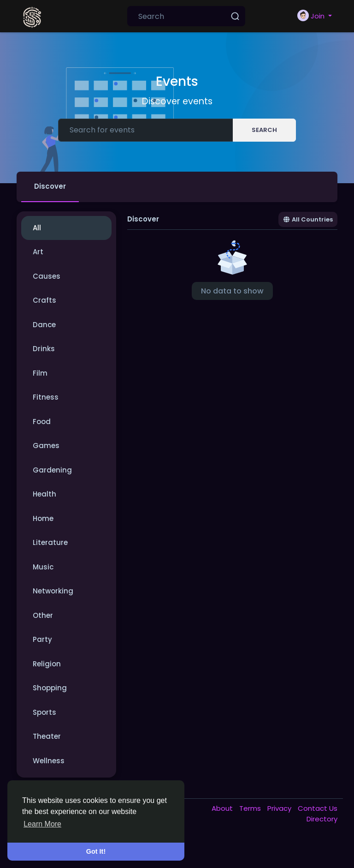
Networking (53, 591)
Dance (44, 325)
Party (42, 639)
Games (46, 446)
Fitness (46, 397)
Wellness (49, 761)
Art (38, 252)
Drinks (44, 349)
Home (43, 518)
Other (43, 615)
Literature (50, 542)
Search (264, 130)
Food (42, 422)
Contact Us (318, 808)
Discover (50, 186)
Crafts (44, 300)
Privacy (280, 808)
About (223, 808)
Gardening (52, 470)
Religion (47, 664)
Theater (47, 736)
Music (43, 567)
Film (40, 373)
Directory (322, 819)
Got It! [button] (96, 851)
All (37, 228)
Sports (44, 712)
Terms (251, 808)
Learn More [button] (42, 824)
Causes (47, 276)
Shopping (50, 688)
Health (44, 494)
